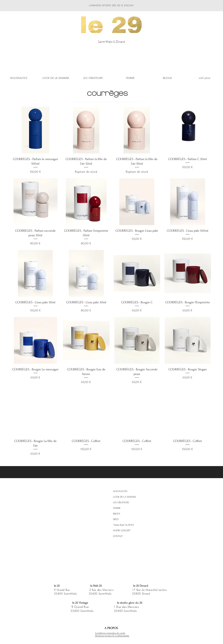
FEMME (117, 508)
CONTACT (118, 536)
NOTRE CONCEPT (122, 531)
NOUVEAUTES (120, 491)
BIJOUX (117, 514)
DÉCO (116, 519)
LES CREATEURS (121, 503)
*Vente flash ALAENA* (124, 525)
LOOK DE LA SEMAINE (125, 497)
